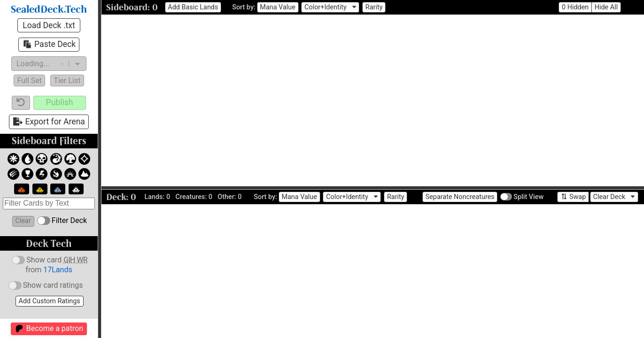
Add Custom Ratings (50, 301)
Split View (521, 197)
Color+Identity (326, 7)
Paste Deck (49, 44)
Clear (23, 221)
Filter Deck (61, 220)
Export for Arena (49, 122)
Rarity (374, 7)
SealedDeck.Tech (49, 10)
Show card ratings (45, 286)
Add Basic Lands (193, 7)
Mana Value (277, 7)
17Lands (58, 270)
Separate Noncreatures (460, 197)
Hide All (606, 7)
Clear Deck (609, 197)
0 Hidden (575, 7)
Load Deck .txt (49, 25)
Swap (573, 196)
